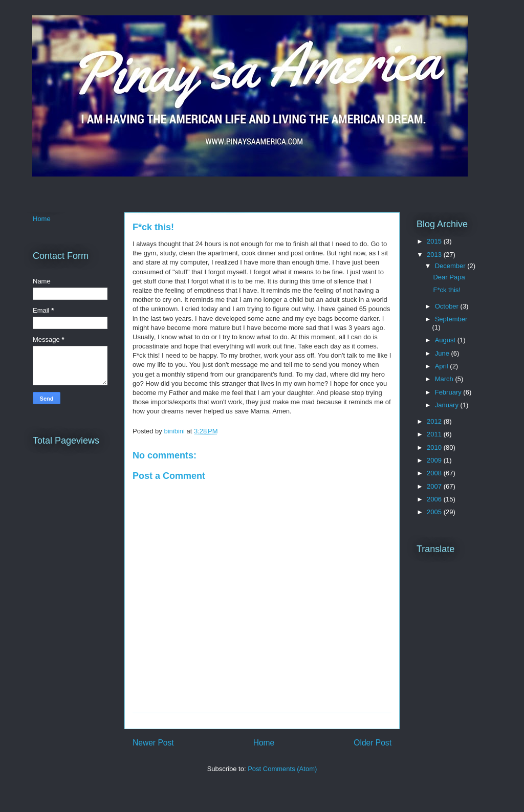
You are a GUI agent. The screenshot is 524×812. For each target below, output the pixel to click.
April (443, 366)
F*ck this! (446, 290)
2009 (435, 460)
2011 (435, 434)
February (449, 392)
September (451, 319)
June (443, 353)
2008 (435, 473)
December (451, 266)
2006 (435, 499)
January (448, 405)
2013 (435, 255)
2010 (435, 447)
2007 (435, 486)
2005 (435, 512)
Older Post (373, 743)
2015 (435, 241)
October (448, 306)
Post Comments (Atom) (282, 769)
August (446, 340)
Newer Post (153, 743)
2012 (435, 421)
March (445, 379)
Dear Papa (449, 277)
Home (264, 743)
